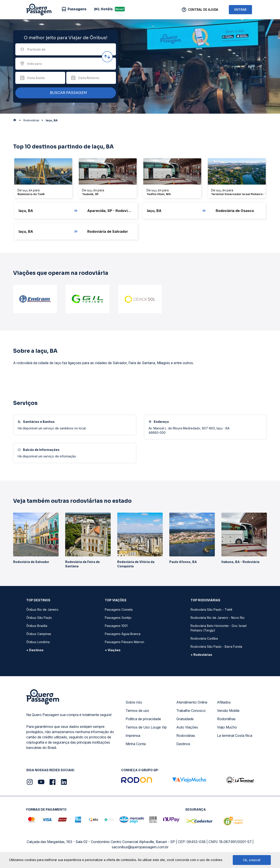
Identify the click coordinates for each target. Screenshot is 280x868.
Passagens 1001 (116, 626)
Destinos (183, 744)
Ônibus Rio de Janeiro (42, 610)
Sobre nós (134, 702)
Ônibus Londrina (38, 642)
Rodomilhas (226, 719)
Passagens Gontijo (118, 618)
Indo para (35, 64)
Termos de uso (137, 711)
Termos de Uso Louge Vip (146, 727)
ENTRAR (240, 10)
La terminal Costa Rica (235, 736)
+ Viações (113, 650)
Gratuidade (185, 719)
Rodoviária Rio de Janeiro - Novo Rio (218, 618)
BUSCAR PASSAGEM (65, 93)
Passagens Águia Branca (123, 634)
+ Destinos (35, 650)
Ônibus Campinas (39, 634)
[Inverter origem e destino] (107, 57)
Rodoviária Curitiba (204, 638)
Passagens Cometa (119, 610)
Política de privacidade (143, 719)
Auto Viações (187, 727)
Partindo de (36, 49)
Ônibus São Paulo (39, 618)
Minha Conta (136, 744)
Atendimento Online (192, 702)
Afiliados (224, 702)
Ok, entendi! (252, 860)
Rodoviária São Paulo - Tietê (211, 610)
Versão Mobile (228, 711)
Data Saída (36, 78)
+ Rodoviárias (201, 655)
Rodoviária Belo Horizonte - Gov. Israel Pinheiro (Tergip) (219, 628)
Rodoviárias (186, 736)
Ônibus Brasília (37, 626)
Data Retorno (89, 78)
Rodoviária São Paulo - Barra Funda (216, 647)
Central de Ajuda (203, 10)
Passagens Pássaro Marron (124, 642)
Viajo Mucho (227, 727)
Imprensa (133, 736)
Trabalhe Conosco (191, 711)
